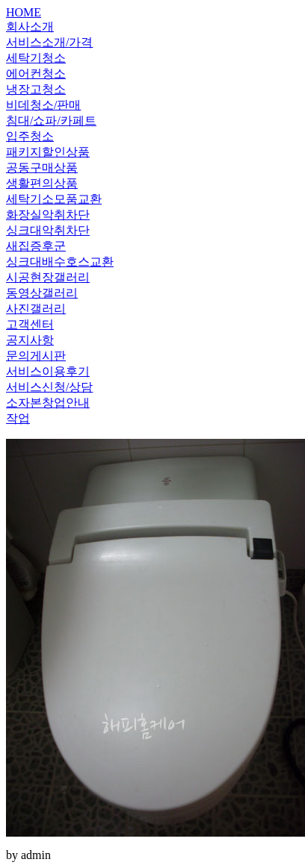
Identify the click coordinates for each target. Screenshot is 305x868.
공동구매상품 (42, 168)
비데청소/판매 (43, 105)
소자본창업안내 (48, 403)
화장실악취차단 (48, 215)
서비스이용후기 (48, 371)
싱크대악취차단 (48, 230)
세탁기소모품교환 (54, 199)
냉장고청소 (36, 89)
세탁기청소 (36, 58)
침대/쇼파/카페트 (51, 121)
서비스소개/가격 (49, 42)
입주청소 (30, 136)
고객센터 (30, 324)
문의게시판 (36, 356)
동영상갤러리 (42, 293)
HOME (24, 12)
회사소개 (30, 26)
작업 (18, 418)
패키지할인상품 (48, 152)
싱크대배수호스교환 (60, 262)
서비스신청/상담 (49, 387)
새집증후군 (36, 246)
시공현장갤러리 (48, 277)
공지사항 (30, 340)
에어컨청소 (36, 74)
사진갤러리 (36, 309)
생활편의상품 (42, 183)
